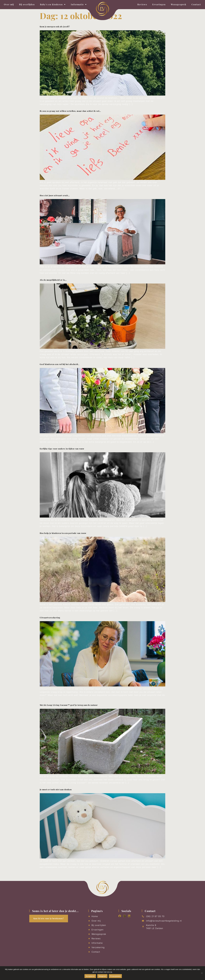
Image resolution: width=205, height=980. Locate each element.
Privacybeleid (115, 976)
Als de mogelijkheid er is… (53, 280)
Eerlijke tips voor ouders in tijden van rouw (62, 449)
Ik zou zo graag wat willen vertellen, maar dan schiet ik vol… (70, 111)
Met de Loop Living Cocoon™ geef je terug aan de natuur (69, 705)
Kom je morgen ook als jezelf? (55, 26)
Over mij (9, 4)
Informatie (79, 4)
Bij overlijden (27, 4)
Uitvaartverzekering (50, 618)
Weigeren (102, 976)
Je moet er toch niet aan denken (56, 789)
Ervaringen (159, 4)
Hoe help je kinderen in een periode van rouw (63, 533)
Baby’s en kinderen (53, 4)
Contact (196, 4)
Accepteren (90, 976)
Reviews (142, 4)
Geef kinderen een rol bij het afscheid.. (60, 364)
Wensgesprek (179, 4)
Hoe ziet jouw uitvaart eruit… (55, 195)
